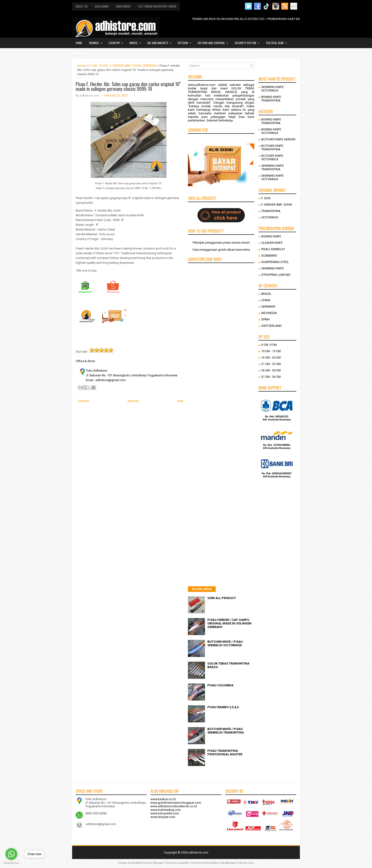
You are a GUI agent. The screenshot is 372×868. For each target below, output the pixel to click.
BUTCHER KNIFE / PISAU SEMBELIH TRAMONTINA (226, 731)
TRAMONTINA (271, 211)
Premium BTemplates (205, 863)
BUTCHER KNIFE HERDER (278, 139)
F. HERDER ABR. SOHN (125, 66)
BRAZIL (266, 294)
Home (79, 43)
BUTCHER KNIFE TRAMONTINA (272, 148)
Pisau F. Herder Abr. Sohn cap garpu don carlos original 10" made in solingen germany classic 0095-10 (128, 86)
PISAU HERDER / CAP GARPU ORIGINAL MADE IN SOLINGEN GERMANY (229, 623)
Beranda (133, 401)
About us (82, 6)
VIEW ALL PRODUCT (222, 598)
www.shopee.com (163, 817)
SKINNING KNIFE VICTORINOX (272, 89)
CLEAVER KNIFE (272, 243)
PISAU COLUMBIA (220, 685)
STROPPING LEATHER (276, 275)
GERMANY (150, 66)
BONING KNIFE (271, 236)
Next (180, 401)
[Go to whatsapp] (11, 854)
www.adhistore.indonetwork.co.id (174, 806)
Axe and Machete (161, 41)
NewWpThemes (142, 863)
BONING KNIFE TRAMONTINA (271, 99)
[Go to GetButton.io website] (11, 863)
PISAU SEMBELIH (273, 249)
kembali (84, 401)
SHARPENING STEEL (275, 262)
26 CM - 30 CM (271, 370)
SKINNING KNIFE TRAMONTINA (272, 167)
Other (83, 52)
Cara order (123, 6)
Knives (137, 41)
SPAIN (265, 319)
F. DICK (266, 198)
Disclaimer (102, 6)
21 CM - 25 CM (98, 66)
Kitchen (186, 41)
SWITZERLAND (272, 326)
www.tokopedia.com (165, 813)
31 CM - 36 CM (271, 377)
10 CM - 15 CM (271, 351)
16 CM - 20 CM (271, 358)
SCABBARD (269, 256)
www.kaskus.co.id (163, 799)
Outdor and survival (214, 41)
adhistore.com (198, 852)
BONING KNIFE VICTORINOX (271, 131)
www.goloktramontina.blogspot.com (176, 803)
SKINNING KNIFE (272, 268)
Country (117, 41)
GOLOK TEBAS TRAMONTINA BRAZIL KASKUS (221, 90)
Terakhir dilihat (202, 589)
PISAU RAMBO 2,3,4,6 (223, 707)
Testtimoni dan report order (157, 6)
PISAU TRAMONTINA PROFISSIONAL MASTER (225, 753)
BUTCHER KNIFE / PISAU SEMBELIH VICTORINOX (225, 643)
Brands (97, 41)
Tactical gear (278, 41)
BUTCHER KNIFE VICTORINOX (272, 157)
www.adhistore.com (202, 85)
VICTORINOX (270, 217)
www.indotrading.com (166, 810)
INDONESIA (269, 313)
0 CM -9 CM (269, 345)
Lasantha (184, 863)
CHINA (266, 300)
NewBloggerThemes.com (237, 863)
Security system (248, 41)
